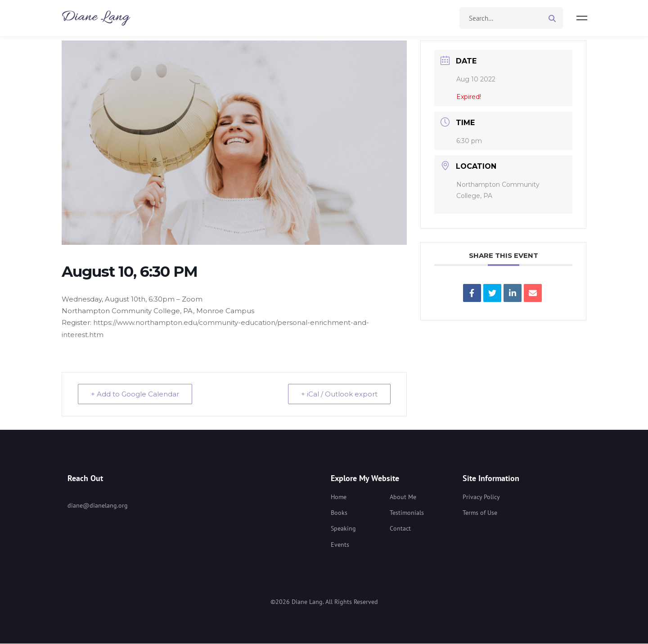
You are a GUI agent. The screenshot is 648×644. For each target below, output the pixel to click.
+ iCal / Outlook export (339, 394)
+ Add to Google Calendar (135, 394)
